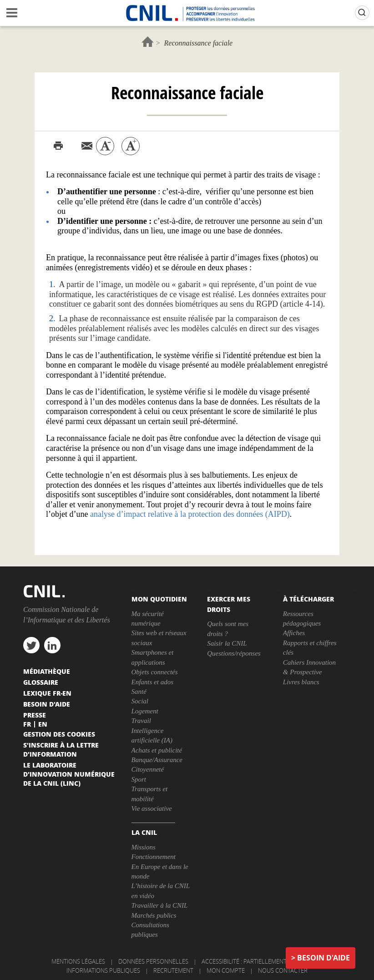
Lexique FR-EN (47, 693)
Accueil (148, 42)
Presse (35, 715)
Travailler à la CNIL (160, 905)
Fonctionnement (154, 857)
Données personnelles (153, 961)
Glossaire (41, 682)
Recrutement (173, 970)
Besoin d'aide (323, 958)
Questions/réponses (234, 653)
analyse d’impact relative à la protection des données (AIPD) (190, 514)
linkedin (52, 645)
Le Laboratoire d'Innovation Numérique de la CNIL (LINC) (69, 774)
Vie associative (152, 808)
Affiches (294, 633)
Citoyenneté (148, 769)
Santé (139, 692)
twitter (31, 645)
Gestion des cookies (59, 734)
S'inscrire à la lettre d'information (61, 749)
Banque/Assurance (157, 760)
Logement (145, 711)
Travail (141, 721)
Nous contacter (283, 970)
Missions (144, 847)
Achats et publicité (157, 750)
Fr (27, 724)
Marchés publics (154, 915)
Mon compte (226, 970)
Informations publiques (103, 970)
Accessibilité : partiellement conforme (261, 961)
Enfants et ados (153, 682)
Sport (139, 779)
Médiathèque (47, 671)
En (43, 724)
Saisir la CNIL (227, 643)
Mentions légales (78, 961)
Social (140, 701)
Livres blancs (301, 682)
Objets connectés (155, 672)
